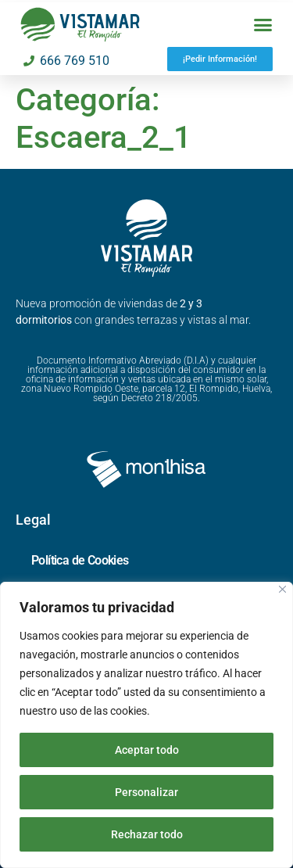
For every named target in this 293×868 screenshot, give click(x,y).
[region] (146, 725)
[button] (263, 25)
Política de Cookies (80, 560)
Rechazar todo (147, 834)
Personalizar (146, 792)
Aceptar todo (147, 750)
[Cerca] (282, 589)
